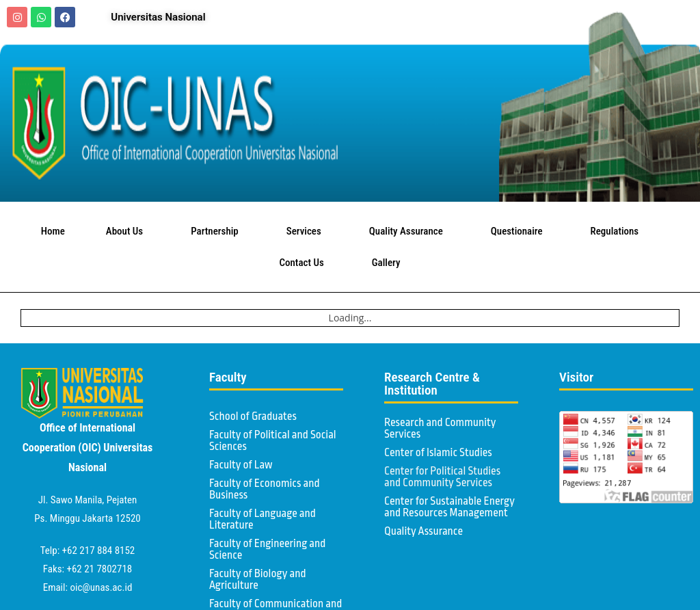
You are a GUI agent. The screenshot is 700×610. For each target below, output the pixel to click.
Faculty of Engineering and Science (267, 549)
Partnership (218, 231)
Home (53, 231)
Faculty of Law (241, 465)
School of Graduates (253, 416)
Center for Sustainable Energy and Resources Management (449, 507)
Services (307, 231)
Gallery (390, 263)
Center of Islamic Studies (438, 453)
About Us (128, 231)
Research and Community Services (440, 428)
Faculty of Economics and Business (265, 489)
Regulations (618, 231)
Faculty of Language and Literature (262, 519)
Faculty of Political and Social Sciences (273, 441)
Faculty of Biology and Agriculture (258, 580)
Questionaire (520, 231)
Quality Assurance (409, 231)
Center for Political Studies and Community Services (442, 477)
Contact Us (305, 263)
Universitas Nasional (158, 17)
